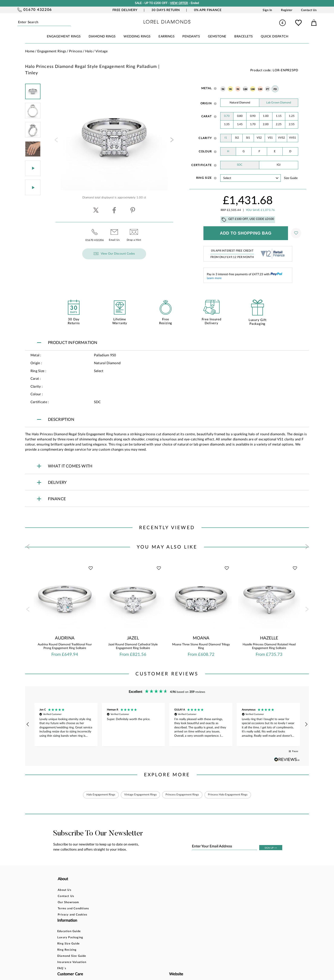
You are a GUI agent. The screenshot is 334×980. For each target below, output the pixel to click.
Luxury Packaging (119, 896)
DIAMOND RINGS (102, 37)
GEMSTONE (217, 37)
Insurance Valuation (121, 921)
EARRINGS (166, 37)
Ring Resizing (116, 909)
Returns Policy (164, 902)
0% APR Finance (208, 10)
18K (245, 89)
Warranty (160, 921)
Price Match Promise (168, 915)
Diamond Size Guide (121, 915)
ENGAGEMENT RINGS (64, 37)
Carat (207, 116)
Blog (204, 896)
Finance (159, 896)
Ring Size (204, 178)
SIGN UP (271, 848)
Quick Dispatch (274, 37)
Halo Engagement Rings (96, 795)
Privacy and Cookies (73, 915)
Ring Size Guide (118, 902)
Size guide (291, 178)
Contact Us (309, 10)
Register (287, 10)
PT (268, 89)
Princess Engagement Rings (183, 795)
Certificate (202, 165)
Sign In (267, 10)
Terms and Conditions (73, 909)
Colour (205, 152)
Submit (69, 22)
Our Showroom (68, 902)
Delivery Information (169, 909)
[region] (167, 725)
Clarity (205, 138)
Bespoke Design (165, 890)
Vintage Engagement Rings (139, 795)
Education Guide (118, 890)
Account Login (211, 890)
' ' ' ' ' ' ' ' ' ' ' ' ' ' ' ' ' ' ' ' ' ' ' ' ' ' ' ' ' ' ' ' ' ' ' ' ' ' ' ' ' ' (250, 178)
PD (275, 89)
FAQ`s (111, 927)
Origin (206, 103)
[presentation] (56, 141)
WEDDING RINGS (137, 37)
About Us (65, 890)
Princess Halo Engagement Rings (232, 795)
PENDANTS (191, 37)
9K (223, 89)
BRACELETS (244, 37)
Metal (207, 88)
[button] (28, 724)
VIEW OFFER (179, 3)
